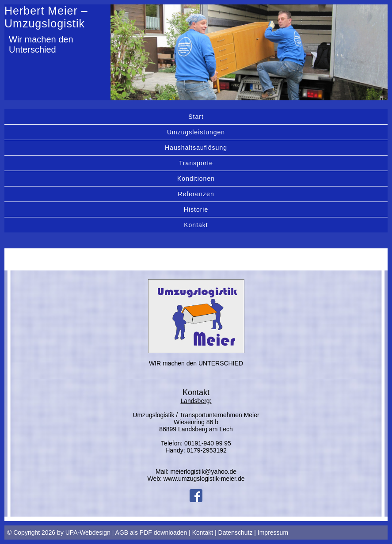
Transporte (196, 163)
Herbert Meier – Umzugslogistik (46, 17)
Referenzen (196, 194)
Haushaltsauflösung (196, 148)
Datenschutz (236, 533)
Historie (196, 209)
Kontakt (196, 225)
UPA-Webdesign (88, 533)
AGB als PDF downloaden (151, 533)
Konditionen (196, 179)
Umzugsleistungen (196, 132)
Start (196, 117)
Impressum (273, 533)
